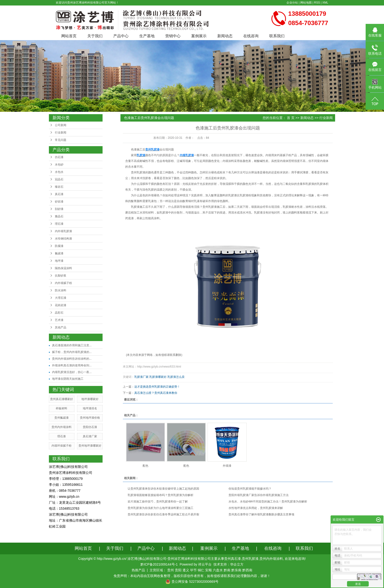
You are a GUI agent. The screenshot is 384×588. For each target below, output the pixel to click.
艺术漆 (59, 320)
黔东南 (236, 570)
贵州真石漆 (233, 559)
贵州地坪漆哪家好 (90, 446)
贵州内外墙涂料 (62, 427)
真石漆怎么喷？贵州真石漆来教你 (156, 393)
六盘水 (218, 570)
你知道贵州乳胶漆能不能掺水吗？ (250, 489)
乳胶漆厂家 (141, 377)
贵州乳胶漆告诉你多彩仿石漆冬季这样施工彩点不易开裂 (163, 514)
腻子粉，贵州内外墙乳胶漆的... (72, 352)
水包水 (59, 172)
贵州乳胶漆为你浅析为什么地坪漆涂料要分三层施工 (161, 508)
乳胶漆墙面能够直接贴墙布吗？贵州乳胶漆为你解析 (161, 495)
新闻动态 (225, 36)
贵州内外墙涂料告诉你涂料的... (72, 359)
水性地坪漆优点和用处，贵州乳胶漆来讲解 (256, 508)
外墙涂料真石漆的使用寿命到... (72, 365)
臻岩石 (59, 187)
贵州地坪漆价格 (90, 418)
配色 (145, 466)
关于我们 (95, 36)
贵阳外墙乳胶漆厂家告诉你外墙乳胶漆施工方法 (259, 495)
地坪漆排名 (90, 408)
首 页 (291, 118)
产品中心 (121, 36)
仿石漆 (59, 157)
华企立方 (237, 564)
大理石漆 (61, 298)
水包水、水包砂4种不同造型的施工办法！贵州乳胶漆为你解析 (268, 502)
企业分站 (292, 3)
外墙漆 (227, 466)
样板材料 (62, 408)
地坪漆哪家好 (90, 399)
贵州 (171, 570)
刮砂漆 (59, 209)
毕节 (193, 570)
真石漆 (59, 194)
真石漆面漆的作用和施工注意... (72, 345)
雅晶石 (59, 216)
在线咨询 (251, 36)
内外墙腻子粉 (63, 283)
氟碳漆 (59, 253)
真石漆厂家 (90, 436)
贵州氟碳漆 (62, 418)
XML (325, 3)
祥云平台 (205, 564)
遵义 (186, 570)
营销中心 (173, 36)
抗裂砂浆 (61, 276)
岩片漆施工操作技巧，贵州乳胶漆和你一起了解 (158, 502)
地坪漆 (59, 261)
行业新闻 (61, 133)
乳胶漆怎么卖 (176, 377)
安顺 (208, 570)
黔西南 (247, 570)
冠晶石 (59, 179)
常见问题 (61, 140)
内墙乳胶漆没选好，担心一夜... (72, 372)
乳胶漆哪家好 (158, 377)
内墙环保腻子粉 (62, 446)
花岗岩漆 (61, 305)
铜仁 (201, 570)
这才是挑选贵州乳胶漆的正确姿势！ (157, 387)
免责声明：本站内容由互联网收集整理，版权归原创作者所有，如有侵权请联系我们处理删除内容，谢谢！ (192, 576)
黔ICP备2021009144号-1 (159, 564)
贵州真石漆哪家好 (62, 399)
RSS (317, 3)
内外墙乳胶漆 (63, 231)
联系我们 (277, 36)
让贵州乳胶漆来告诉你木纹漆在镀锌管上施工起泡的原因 (163, 489)
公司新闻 (61, 125)
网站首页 (69, 36)
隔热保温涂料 (63, 268)
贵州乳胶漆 (138, 172)
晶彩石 (59, 313)
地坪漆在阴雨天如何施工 (68, 379)
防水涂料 (61, 290)
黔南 (227, 570)
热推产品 (138, 570)
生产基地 (147, 36)
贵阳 (178, 570)
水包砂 (59, 165)
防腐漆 (59, 246)
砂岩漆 (59, 202)
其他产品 (61, 327)
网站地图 (306, 3)
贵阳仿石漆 (90, 427)
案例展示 (199, 36)
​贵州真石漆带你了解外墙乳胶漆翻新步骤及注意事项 (261, 514)
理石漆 (59, 224)
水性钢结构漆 (63, 239)
